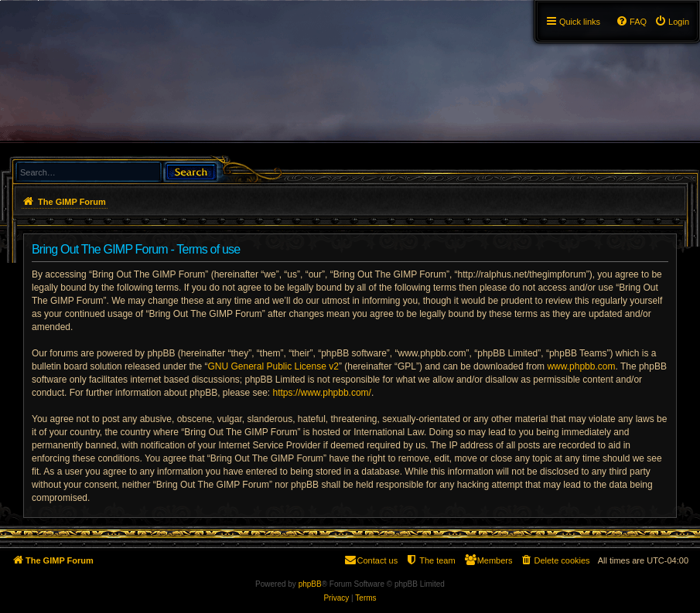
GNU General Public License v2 (273, 366)
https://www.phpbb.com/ (322, 393)
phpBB (310, 584)
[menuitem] (672, 22)
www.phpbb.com (581, 366)
